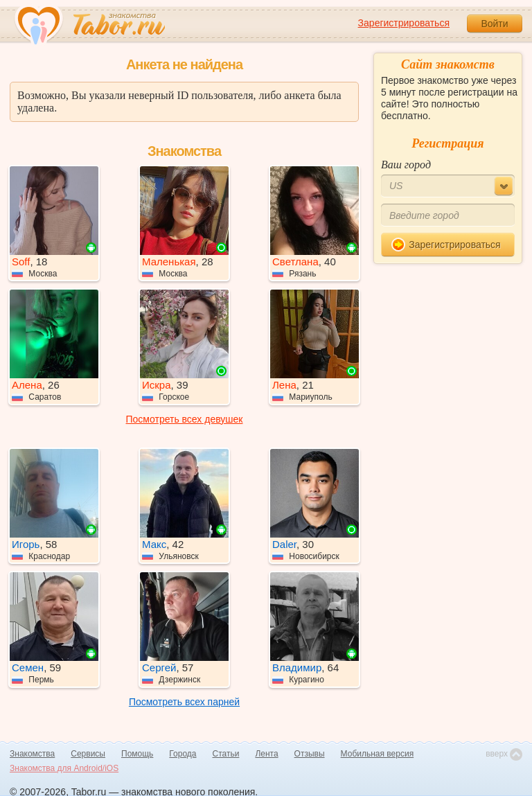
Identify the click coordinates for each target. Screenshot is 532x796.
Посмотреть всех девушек (185, 419)
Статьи (226, 754)
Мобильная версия (378, 754)
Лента (266, 754)
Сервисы (88, 754)
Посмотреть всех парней (184, 702)
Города (183, 754)
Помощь (137, 754)
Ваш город (406, 165)
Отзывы (310, 754)
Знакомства (32, 754)
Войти (494, 24)
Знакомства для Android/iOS (64, 768)
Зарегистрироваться (404, 23)
